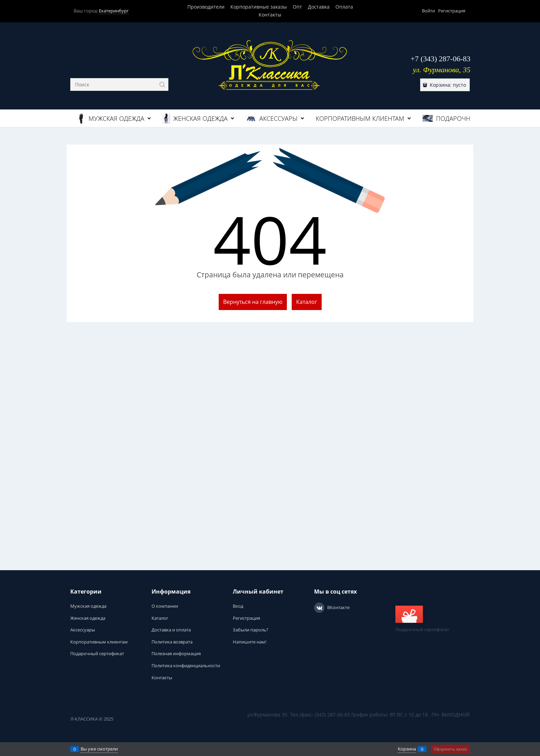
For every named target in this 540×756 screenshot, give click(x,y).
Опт (297, 7)
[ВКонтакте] (319, 608)
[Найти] (162, 84)
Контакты (270, 15)
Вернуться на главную (253, 302)
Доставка (319, 7)
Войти (428, 11)
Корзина (407, 749)
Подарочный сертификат (422, 619)
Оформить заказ (450, 749)
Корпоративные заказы (259, 7)
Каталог (307, 302)
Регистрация (452, 11)
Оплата (344, 7)
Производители (206, 7)
